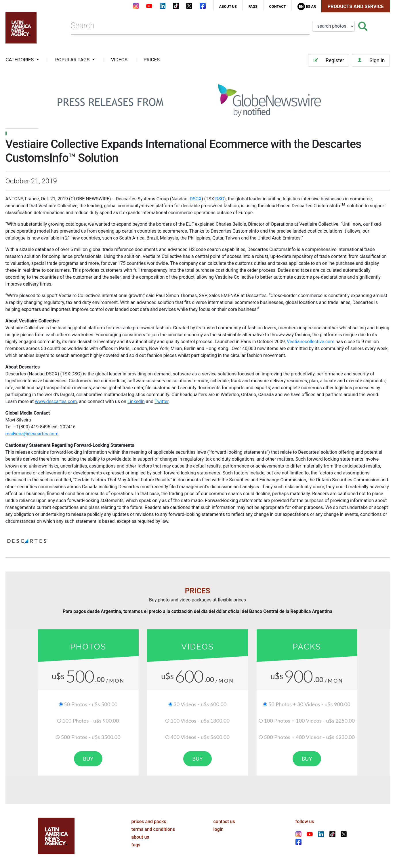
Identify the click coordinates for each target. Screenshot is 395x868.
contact (277, 6)
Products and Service (355, 6)
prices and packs (149, 822)
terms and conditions (153, 829)
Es (308, 6)
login (219, 829)
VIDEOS (119, 60)
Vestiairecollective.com (311, 342)
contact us (224, 822)
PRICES (152, 60)
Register (329, 60)
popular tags (73, 60)
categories (20, 60)
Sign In (371, 60)
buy (88, 759)
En (301, 6)
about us (228, 6)
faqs (253, 6)
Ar (313, 6)
